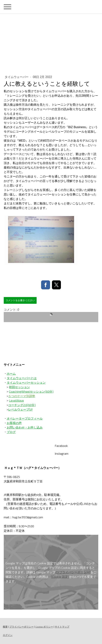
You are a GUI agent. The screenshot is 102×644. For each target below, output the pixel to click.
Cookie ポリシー (44, 627)
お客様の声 (14, 423)
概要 (5, 627)
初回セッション (19, 387)
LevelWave (16, 400)
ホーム (11, 373)
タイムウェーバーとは (22, 378)
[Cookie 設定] (60, 577)
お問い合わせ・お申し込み (25, 427)
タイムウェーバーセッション (26, 382)
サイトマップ (62, 627)
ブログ (11, 432)
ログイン (8, 635)
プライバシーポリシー (21, 627)
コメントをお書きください (20, 300)
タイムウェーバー (17, 77)
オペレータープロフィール (25, 418)
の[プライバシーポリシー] (73, 572)
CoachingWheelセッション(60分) (31, 391)
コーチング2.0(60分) (22, 405)
